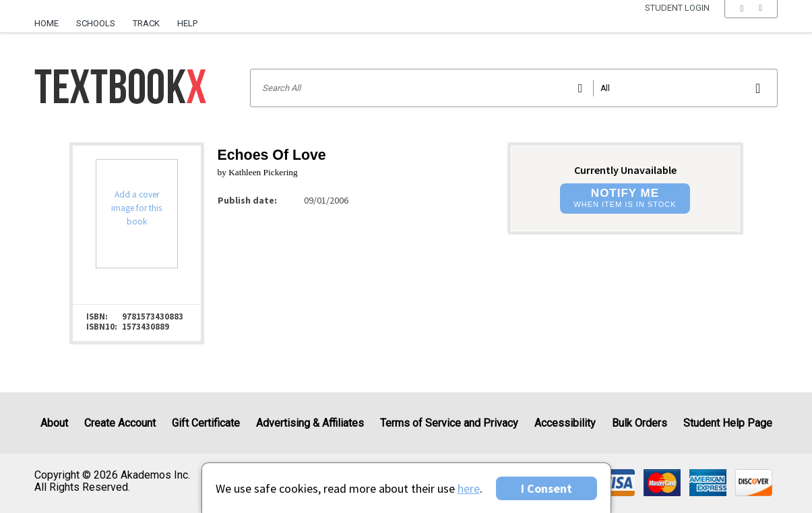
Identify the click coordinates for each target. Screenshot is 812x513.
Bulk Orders (639, 423)
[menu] (751, 24)
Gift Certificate (206, 423)
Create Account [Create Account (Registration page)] (120, 423)
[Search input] (514, 88)
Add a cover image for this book (136, 208)
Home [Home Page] (46, 23)
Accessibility (565, 423)
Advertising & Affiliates (310, 423)
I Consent (546, 488)
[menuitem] (51, 18)
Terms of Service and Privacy (449, 423)
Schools (96, 23)
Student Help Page (728, 423)
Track (146, 23)
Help (187, 23)
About (54, 423)
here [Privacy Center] (469, 488)
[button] (751, 24)
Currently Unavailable (625, 170)
